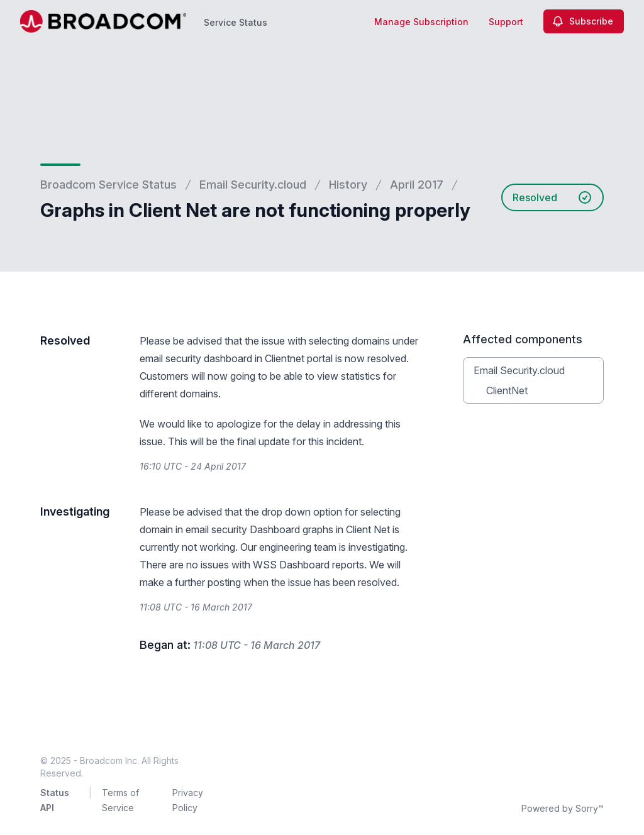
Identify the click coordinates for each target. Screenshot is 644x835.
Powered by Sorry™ (563, 808)
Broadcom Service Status (108, 185)
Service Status (236, 22)
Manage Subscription (421, 22)
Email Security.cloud (253, 185)
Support (506, 22)
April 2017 (417, 185)
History (348, 185)
